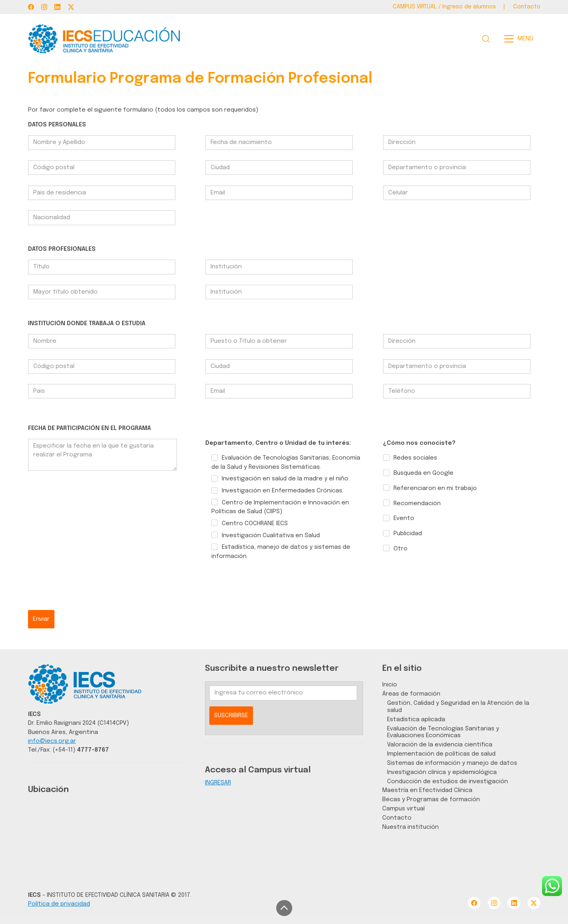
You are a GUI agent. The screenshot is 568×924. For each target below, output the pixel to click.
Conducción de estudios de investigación (448, 781)
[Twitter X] (71, 7)
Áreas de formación (411, 694)
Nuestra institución (410, 827)
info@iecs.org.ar (52, 741)
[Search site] (486, 39)
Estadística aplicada (416, 719)
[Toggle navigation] (521, 39)
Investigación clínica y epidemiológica (442, 772)
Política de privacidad (59, 904)
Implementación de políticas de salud (441, 754)
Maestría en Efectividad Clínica (427, 790)
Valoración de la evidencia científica (440, 745)
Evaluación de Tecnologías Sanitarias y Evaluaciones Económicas (443, 732)
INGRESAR (218, 783)
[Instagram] (44, 7)
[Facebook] (31, 7)
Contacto (397, 818)
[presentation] (89, 594)
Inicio (390, 685)
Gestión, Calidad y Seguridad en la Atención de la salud (458, 707)
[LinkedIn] (57, 7)
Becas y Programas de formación (431, 799)
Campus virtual (403, 809)
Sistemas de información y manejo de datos (452, 763)
